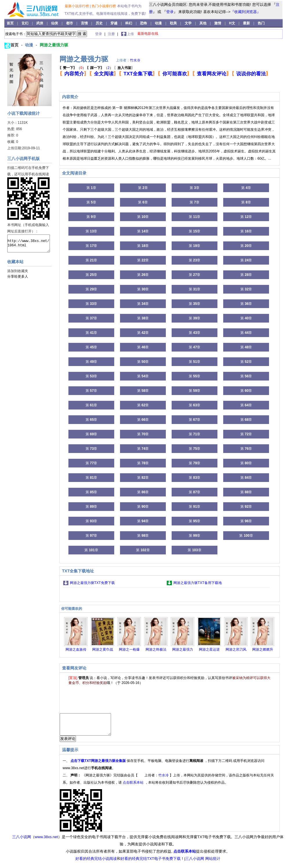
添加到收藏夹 (18, 271)
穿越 (114, 23)
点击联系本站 (133, 787)
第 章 (91, 188)
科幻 (129, 23)
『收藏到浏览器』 (246, 12)
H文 (232, 23)
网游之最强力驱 (54, 45)
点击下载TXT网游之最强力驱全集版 (99, 765)
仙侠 (55, 23)
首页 (11, 23)
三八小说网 (22, 841)
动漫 (159, 23)
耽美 (174, 23)
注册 (112, 34)
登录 (170, 12)
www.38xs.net (46, 841)
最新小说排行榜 (77, 6)
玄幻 (25, 23)
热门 (261, 23)
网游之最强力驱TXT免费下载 (92, 583)
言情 (85, 23)
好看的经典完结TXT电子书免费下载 (151, 863)
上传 (130, 34)
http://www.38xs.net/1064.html (29, 243)
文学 (189, 23)
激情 (218, 23)
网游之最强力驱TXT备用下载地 (198, 583)
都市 (70, 23)
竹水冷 (135, 60)
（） (73, 68)
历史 (100, 23)
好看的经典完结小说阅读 (96, 863)
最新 (246, 23)
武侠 (40, 23)
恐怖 (144, 23)
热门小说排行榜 (104, 6)
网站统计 (213, 863)
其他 (203, 23)
